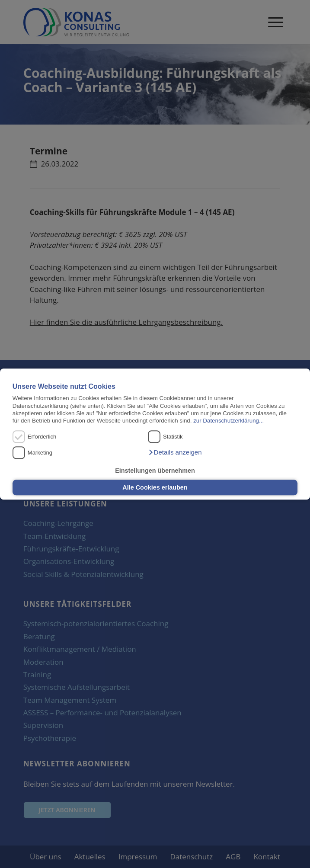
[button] (175, 452)
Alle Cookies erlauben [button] (155, 487)
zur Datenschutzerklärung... (229, 421)
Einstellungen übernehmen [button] (155, 471)
